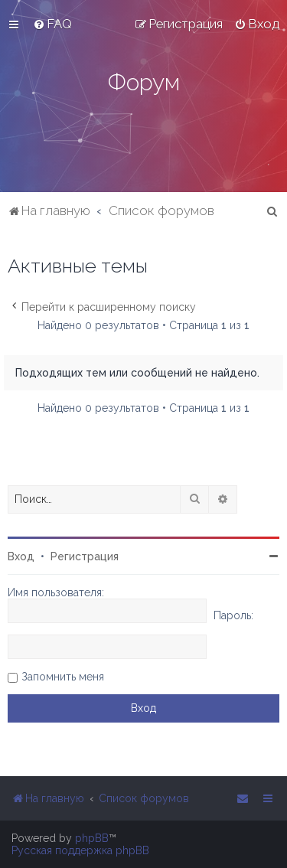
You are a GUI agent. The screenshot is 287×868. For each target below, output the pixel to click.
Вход (21, 556)
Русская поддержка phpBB (80, 850)
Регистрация (85, 556)
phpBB (92, 838)
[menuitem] (52, 24)
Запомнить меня (63, 677)
